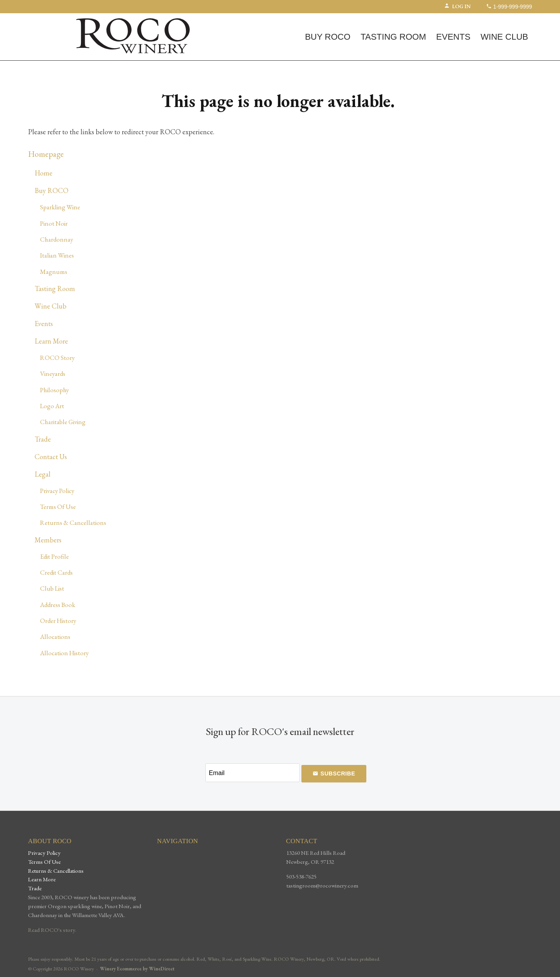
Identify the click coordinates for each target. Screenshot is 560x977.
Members (48, 540)
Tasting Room (393, 37)
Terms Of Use (58, 507)
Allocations (55, 637)
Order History (58, 621)
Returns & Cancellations (73, 523)
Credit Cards (56, 572)
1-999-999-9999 (509, 7)
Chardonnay (57, 239)
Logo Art (52, 406)
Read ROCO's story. (52, 930)
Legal (43, 474)
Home (44, 173)
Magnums (54, 272)
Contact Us (51, 457)
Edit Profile (54, 556)
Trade (43, 439)
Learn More (51, 341)
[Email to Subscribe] (252, 773)
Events (453, 37)
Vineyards (53, 374)
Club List (52, 588)
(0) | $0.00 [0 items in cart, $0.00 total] (53, 20)
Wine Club (504, 37)
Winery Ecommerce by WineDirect (137, 969)
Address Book (58, 605)
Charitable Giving (63, 422)
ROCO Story (57, 358)
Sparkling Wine (60, 207)
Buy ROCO (328, 37)
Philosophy (54, 390)
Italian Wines (57, 255)
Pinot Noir (54, 223)
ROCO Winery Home (133, 36)
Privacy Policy (57, 491)
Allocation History (64, 653)
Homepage (46, 154)
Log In (457, 6)
